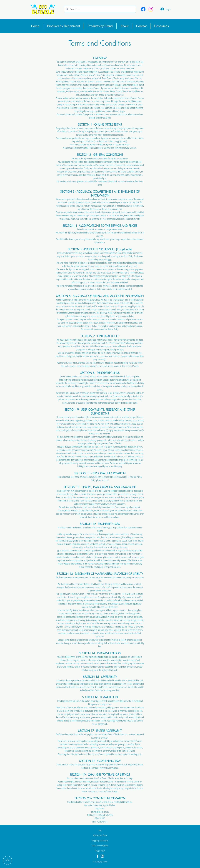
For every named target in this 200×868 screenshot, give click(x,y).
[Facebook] (143, 9)
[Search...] (100, 9)
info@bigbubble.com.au (123, 802)
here (110, 259)
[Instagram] (151, 9)
